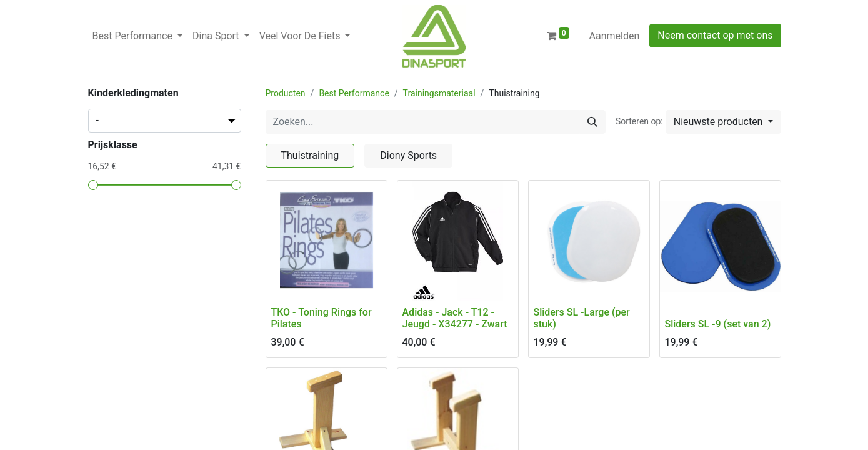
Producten (286, 93)
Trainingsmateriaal (439, 93)
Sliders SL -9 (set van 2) (718, 324)
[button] (723, 122)
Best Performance (354, 93)
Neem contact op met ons (715, 35)
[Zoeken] (592, 122)
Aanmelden (615, 36)
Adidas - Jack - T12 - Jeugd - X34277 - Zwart (455, 318)
